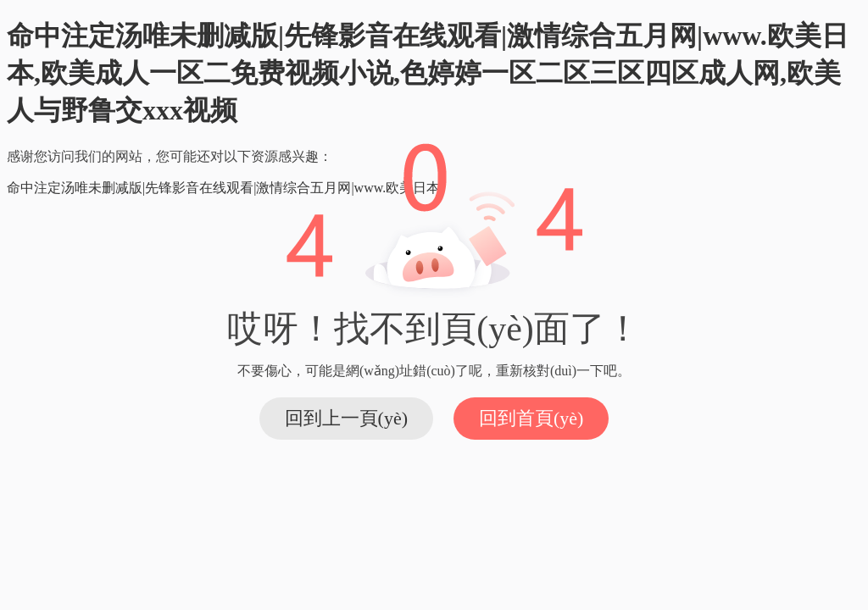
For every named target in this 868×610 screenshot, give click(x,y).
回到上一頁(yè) (346, 418)
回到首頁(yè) (531, 418)
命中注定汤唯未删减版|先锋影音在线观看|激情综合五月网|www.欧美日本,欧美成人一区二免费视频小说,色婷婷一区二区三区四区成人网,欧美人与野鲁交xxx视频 (428, 73)
